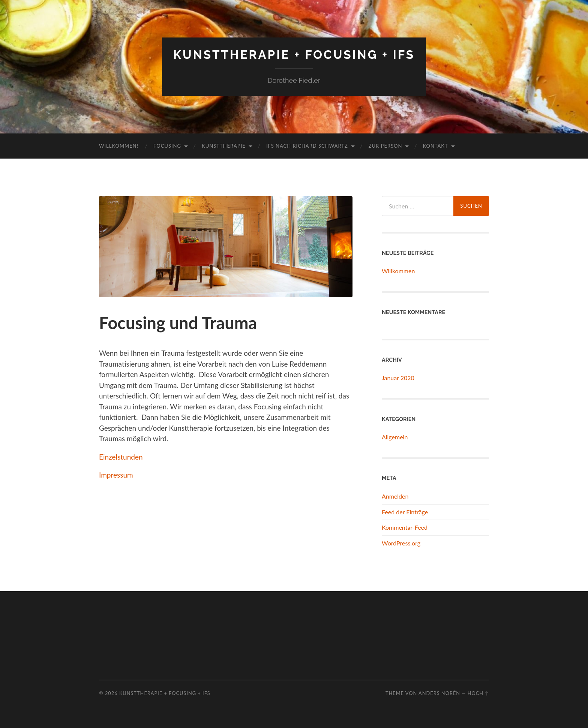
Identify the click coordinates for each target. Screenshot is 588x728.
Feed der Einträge (405, 512)
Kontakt (435, 146)
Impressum (116, 475)
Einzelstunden (121, 457)
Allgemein (395, 437)
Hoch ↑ (478, 693)
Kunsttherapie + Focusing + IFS (294, 55)
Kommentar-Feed (405, 527)
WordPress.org (401, 543)
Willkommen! (119, 146)
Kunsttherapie (224, 146)
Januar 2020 (398, 378)
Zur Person (385, 146)
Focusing (167, 146)
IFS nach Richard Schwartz (307, 146)
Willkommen (398, 271)
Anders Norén (439, 693)
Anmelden (395, 496)
